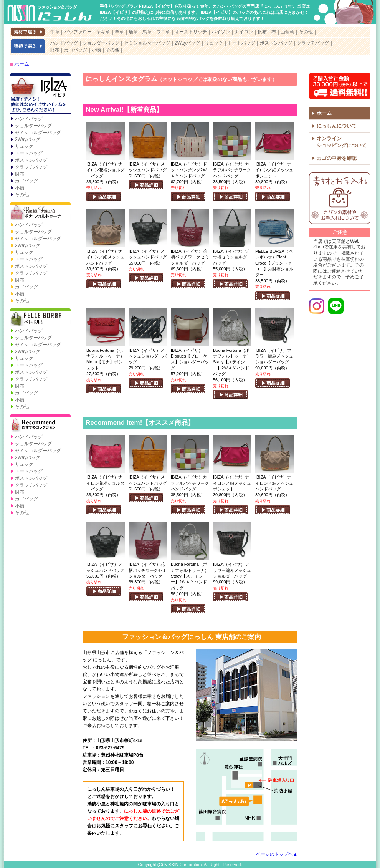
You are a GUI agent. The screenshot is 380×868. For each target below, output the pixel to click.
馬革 (147, 32)
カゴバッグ (76, 50)
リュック (214, 43)
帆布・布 (267, 32)
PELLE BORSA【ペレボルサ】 (40, 318)
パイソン (221, 32)
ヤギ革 (103, 32)
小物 (96, 50)
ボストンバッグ (276, 43)
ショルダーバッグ (101, 43)
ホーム (22, 64)
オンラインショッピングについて (342, 142)
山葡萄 (287, 32)
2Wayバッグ (187, 43)
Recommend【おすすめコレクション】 (40, 424)
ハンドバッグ (64, 43)
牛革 (55, 32)
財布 (55, 50)
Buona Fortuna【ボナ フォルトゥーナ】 (40, 212)
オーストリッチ (191, 32)
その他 (306, 32)
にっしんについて (337, 126)
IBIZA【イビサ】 (40, 94)
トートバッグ (241, 43)
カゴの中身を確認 (337, 158)
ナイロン (244, 32)
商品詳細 (104, 197)
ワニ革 (163, 32)
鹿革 (133, 32)
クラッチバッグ (313, 43)
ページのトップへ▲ (277, 854)
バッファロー (78, 32)
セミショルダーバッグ (147, 43)
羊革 (119, 32)
